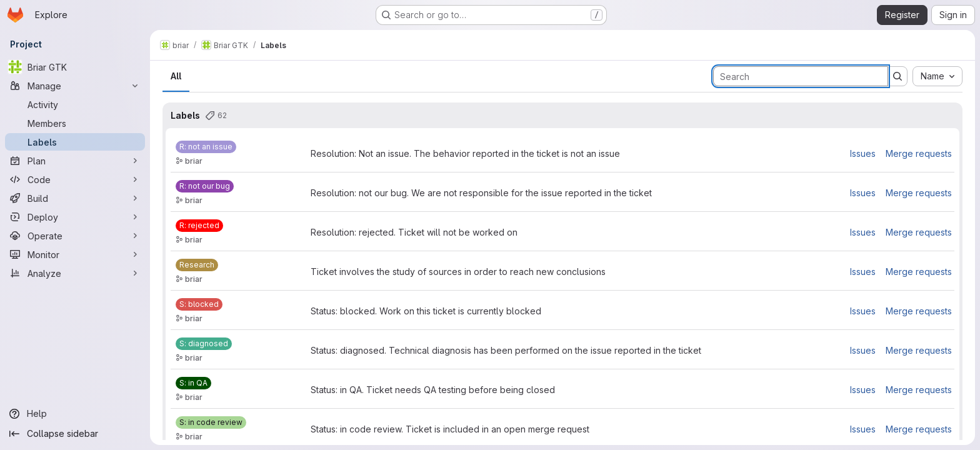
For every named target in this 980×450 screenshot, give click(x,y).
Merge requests (919, 153)
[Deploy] (75, 217)
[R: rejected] (199, 226)
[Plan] (75, 161)
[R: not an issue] (206, 147)
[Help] (75, 414)
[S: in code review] (211, 422)
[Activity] (75, 104)
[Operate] (75, 236)
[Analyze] (75, 273)
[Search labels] (801, 76)
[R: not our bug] (205, 186)
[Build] (75, 198)
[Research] (197, 265)
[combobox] (937, 76)
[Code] (75, 179)
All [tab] (176, 76)
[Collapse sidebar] (75, 434)
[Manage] (75, 86)
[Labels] (75, 142)
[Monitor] (75, 254)
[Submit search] (897, 76)
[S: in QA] (193, 383)
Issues (863, 153)
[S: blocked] (199, 304)
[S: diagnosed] (204, 344)
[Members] (75, 123)
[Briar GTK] (75, 67)
